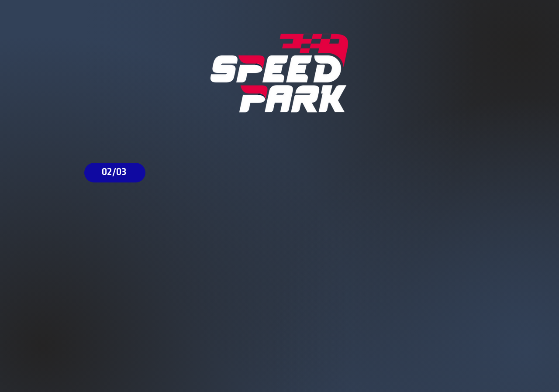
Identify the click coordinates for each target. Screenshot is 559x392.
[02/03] (115, 173)
